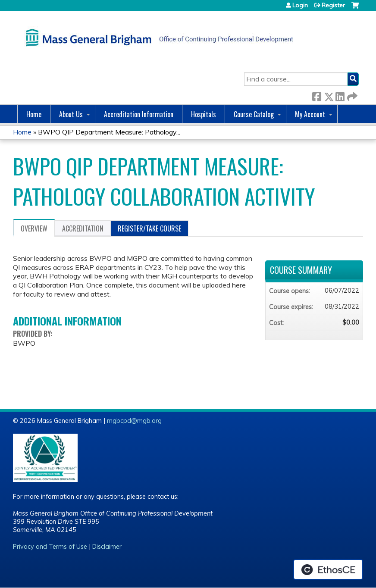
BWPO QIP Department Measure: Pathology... (109, 132)
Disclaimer (107, 547)
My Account (310, 114)
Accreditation (83, 228)
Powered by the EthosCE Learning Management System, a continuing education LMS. (328, 569)
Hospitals (204, 114)
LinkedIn (340, 95)
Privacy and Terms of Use (50, 547)
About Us (71, 114)
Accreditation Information (139, 114)
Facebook (316, 95)
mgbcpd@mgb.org (134, 421)
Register (333, 5)
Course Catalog (254, 114)
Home (34, 114)
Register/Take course (149, 228)
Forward (351, 95)
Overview (34, 228)
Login (300, 5)
